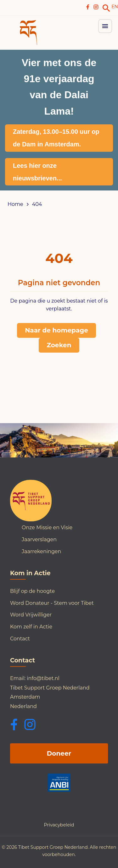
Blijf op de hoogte (32, 591)
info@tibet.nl (43, 678)
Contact (20, 639)
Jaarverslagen (39, 539)
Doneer (59, 753)
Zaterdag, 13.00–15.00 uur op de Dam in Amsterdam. (56, 138)
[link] (106, 8)
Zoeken (59, 345)
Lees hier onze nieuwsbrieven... (37, 172)
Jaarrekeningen (41, 551)
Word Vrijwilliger (31, 615)
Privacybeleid (59, 825)
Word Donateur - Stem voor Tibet (52, 603)
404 (37, 204)
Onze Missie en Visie (47, 528)
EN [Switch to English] (115, 7)
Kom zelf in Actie (31, 627)
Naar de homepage (56, 330)
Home (15, 204)
